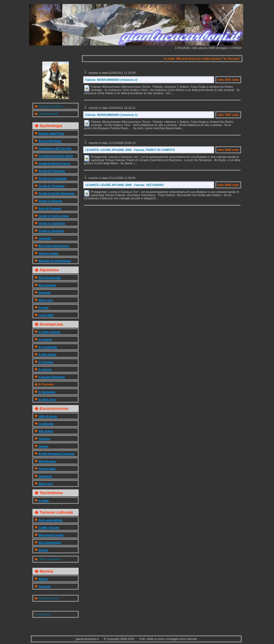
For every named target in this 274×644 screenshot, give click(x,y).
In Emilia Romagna (52, 377)
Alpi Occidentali (50, 278)
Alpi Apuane (47, 461)
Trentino (44, 439)
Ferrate (43, 308)
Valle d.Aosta (48, 416)
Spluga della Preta (51, 134)
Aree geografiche (51, 520)
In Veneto (45, 369)
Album (43, 579)
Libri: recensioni (50, 559)
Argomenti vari (49, 598)
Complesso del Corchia (55, 148)
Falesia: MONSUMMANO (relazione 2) (111, 80)
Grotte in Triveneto (52, 186)
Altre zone (46, 300)
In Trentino (46, 362)
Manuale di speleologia (55, 261)
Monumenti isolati (51, 535)
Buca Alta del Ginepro (54, 246)
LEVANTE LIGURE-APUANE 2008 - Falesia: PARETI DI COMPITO (130, 150)
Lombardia (46, 424)
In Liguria (45, 340)
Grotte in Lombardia (53, 178)
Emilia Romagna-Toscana (56, 454)
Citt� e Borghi (49, 528)
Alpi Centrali (47, 285)
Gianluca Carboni (50, 106)
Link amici (44, 614)
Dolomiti (44, 293)
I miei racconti (48, 114)
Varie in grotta (48, 253)
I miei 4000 (46, 315)
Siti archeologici (50, 543)
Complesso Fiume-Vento (56, 156)
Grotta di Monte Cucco (54, 163)
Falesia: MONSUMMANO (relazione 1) (111, 115)
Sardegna (45, 476)
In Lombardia (48, 347)
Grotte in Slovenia (51, 231)
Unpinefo (45, 238)
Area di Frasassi (50, 208)
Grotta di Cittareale (52, 171)
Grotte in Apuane (50, 201)
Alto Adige (46, 431)
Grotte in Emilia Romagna (56, 193)
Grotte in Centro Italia (54, 216)
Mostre (43, 550)
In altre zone (47, 399)
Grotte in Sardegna (52, 223)
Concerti (45, 586)
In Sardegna (47, 392)
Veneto (43, 446)
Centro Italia (47, 469)
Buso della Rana (50, 141)
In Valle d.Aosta (49, 332)
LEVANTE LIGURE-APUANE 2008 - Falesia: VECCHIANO (125, 185)
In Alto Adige (47, 355)
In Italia (44, 501)
